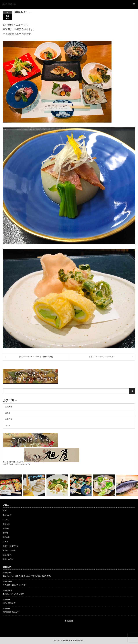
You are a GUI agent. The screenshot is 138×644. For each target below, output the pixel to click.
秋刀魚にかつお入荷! (11, 612)
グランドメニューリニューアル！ (102, 357)
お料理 (8, 413)
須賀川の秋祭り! (9, 603)
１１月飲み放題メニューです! (14, 585)
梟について (7, 515)
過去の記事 (69, 621)
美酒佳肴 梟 (67, 640)
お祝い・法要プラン (11, 546)
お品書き (9, 407)
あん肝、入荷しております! (14, 594)
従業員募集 (7, 555)
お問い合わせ (8, 559)
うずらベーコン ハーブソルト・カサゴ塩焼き (36, 357)
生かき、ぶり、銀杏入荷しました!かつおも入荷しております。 (27, 576)
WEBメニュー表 (9, 550)
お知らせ (6, 524)
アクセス (6, 520)
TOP (5, 511)
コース (8, 425)
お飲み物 (9, 419)
